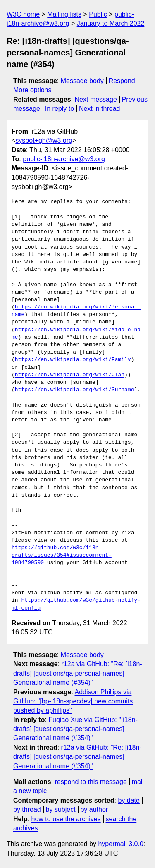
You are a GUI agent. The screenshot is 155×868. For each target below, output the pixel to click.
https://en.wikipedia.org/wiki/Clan (70, 375)
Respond (122, 81)
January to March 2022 (111, 23)
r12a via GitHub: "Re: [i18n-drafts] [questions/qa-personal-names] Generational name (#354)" (78, 673)
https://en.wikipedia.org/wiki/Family (73, 360)
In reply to (60, 109)
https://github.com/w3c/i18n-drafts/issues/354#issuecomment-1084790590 (62, 555)
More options (32, 90)
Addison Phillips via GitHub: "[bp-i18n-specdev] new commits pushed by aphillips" (73, 701)
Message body (82, 81)
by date (129, 800)
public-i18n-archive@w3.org (64, 159)
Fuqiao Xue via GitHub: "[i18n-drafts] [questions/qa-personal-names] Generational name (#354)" (75, 729)
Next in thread (100, 109)
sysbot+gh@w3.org (44, 140)
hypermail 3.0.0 (120, 844)
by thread (27, 809)
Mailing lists (64, 14)
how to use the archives (66, 819)
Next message (96, 99)
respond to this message (91, 782)
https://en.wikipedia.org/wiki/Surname (75, 390)
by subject (61, 809)
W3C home (23, 14)
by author (94, 809)
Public (98, 14)
